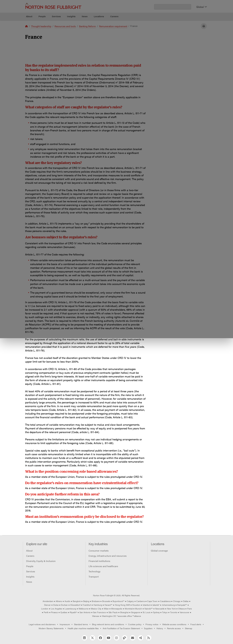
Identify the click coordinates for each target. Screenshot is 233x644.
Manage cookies (118, 28)
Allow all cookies (73, 28)
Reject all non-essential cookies (163, 28)
